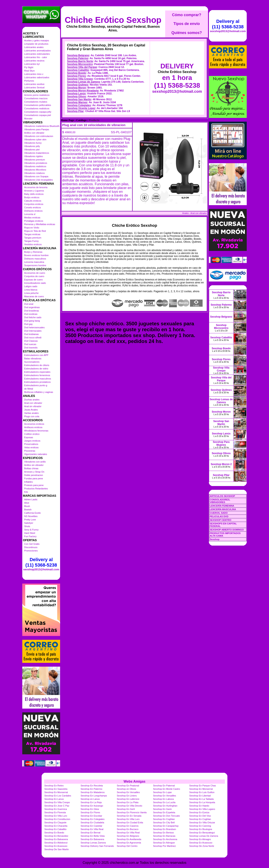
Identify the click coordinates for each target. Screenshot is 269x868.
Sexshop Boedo (77, 73)
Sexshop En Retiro (54, 786)
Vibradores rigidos (33, 156)
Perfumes (29, 81)
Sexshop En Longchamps (94, 796)
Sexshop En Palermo (91, 789)
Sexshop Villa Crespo (80, 79)
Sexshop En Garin (162, 809)
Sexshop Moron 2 (221, 464)
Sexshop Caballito (78, 70)
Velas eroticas (31, 447)
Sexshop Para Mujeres (221, 443)
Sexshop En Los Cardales (58, 796)
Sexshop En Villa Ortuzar (202, 822)
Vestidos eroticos (33, 244)
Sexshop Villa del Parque (82, 67)
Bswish (28, 510)
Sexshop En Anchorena (165, 839)
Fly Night (29, 67)
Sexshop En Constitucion (57, 819)
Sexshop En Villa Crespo (57, 802)
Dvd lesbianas (31, 334)
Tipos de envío (187, 24)
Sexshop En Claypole (55, 822)
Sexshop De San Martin (57, 849)
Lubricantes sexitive (34, 84)
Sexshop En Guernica (56, 809)
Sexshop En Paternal (164, 786)
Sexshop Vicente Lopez (81, 108)
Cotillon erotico (32, 434)
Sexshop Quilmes (78, 85)
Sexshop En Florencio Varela (132, 812)
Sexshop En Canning (200, 826)
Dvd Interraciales (33, 331)
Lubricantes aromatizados (37, 51)
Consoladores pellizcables (38, 105)
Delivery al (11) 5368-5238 (41, 562)
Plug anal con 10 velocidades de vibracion (94, 125)
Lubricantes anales (34, 47)
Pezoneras (30, 451)
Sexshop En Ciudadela (92, 822)
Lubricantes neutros (34, 61)
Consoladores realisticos (37, 108)
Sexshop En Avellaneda (129, 839)
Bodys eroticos (32, 197)
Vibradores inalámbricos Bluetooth (42, 126)
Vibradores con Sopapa (36, 176)
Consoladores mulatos (36, 102)
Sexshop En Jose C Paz (57, 806)
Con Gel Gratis (32, 544)
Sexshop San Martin (79, 99)
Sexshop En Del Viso (200, 816)
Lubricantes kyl (32, 64)
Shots (27, 526)
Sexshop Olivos (76, 96)
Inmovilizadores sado (35, 283)
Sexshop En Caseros (128, 826)
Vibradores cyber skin (35, 139)
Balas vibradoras (33, 358)
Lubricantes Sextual (34, 87)
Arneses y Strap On (34, 472)
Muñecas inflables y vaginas (39, 392)
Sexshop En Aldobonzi (56, 843)
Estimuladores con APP (36, 355)
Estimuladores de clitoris (37, 365)
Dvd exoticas (31, 314)
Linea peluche (31, 293)
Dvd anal (29, 304)
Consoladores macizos (36, 98)
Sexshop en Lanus (90, 799)
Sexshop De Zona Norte (202, 846)
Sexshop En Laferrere (128, 799)
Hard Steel (30, 533)
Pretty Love (30, 520)
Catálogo (81, 120)
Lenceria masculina (34, 262)
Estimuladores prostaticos (37, 382)
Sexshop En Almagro (200, 839)
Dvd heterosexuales (34, 327)
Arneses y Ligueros (34, 191)
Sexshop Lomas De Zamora (204, 836)
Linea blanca (31, 290)
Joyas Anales (31, 410)
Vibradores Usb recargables (38, 180)
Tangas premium (33, 238)
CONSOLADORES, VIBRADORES (220, 501)
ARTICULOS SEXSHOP (222, 496)
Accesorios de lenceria (36, 187)
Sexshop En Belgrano (128, 836)
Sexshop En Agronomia (129, 843)
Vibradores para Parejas (37, 129)
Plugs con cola (32, 416)
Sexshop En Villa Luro (56, 816)
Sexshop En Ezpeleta (164, 812)
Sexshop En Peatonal (128, 786)
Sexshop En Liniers (127, 796)
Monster (28, 119)
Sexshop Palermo (78, 58)
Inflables (28, 482)
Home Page (67, 120)
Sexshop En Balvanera (56, 839)
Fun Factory (30, 536)
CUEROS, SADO (219, 513)
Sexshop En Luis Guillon (202, 792)
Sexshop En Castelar (91, 826)
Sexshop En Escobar (91, 816)
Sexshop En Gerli (126, 809)
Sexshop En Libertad (200, 796)
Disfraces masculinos (35, 259)
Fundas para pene (34, 478)
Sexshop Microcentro (80, 64)
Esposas (29, 437)
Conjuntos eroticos (34, 204)
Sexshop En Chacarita (56, 826)
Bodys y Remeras (33, 252)
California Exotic (32, 513)
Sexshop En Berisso (163, 833)
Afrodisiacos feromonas (36, 431)
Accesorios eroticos (34, 424)
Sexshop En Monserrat (201, 789)
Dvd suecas (30, 344)
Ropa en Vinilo (32, 228)
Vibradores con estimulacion (39, 136)
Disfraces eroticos (33, 211)
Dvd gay (28, 324)
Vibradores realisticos (35, 166)
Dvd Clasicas (31, 341)
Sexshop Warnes (77, 102)
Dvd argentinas (32, 307)
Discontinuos (31, 547)
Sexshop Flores (76, 76)
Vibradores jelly (32, 146)
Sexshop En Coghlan (164, 819)
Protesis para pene (34, 485)
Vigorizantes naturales (36, 454)
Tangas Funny (31, 241)
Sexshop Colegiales (79, 105)
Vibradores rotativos (34, 173)
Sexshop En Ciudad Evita (130, 822)
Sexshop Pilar (75, 111)
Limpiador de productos (36, 44)
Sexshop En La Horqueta (202, 802)
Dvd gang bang (32, 321)
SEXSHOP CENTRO (221, 520)
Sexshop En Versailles (128, 792)
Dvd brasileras (32, 311)
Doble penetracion (34, 475)
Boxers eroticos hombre (36, 255)
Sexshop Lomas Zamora (93, 843)
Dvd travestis (31, 348)
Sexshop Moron (76, 88)
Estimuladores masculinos (38, 379)
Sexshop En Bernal (90, 833)
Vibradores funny (33, 143)
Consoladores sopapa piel (38, 115)
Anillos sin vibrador (34, 465)
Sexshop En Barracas (164, 836)
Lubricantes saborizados (37, 77)
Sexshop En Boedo (54, 833)
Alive (27, 503)
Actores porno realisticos (37, 95)
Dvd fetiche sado (33, 317)
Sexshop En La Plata (128, 802)
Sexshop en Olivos (127, 789)
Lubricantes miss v (34, 74)
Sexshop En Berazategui (202, 833)
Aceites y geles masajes (37, 40)
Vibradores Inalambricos (37, 153)
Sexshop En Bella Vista (92, 836)
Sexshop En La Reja (91, 802)
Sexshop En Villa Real (92, 829)
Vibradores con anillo (35, 462)
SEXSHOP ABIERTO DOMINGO (227, 530)
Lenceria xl (30, 214)
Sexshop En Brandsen (164, 829)
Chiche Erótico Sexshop (113, 20)
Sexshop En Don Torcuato (166, 816)
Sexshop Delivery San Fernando (97, 846)
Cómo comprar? (187, 15)
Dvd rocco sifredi (33, 338)
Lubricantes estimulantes (37, 54)
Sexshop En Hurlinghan (165, 806)
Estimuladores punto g (36, 385)
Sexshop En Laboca (163, 799)
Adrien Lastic (31, 499)
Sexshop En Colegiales (92, 819)
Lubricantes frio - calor (36, 57)
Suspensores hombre (35, 265)
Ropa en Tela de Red (35, 231)
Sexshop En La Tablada (202, 799)
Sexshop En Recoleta (92, 786)
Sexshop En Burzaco (128, 829)
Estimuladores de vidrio (36, 369)
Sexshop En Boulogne (201, 829)
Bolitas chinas (31, 468)
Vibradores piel (32, 150)
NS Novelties (31, 516)
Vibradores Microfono (35, 170)
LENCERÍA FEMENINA (222, 506)
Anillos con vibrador (34, 133)
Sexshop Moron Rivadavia (83, 91)
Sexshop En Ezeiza (199, 812)
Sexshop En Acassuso (201, 843)
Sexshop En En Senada (129, 816)
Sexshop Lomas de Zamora (83, 82)
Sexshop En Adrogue (164, 843)
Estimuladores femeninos (37, 375)
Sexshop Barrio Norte (80, 61)
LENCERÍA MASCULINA (223, 509)
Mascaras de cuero (34, 296)
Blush (27, 506)
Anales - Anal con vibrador (194, 213)
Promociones (31, 551)
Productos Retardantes (36, 489)
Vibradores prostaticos (36, 163)
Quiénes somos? (187, 33)
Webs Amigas (134, 781)
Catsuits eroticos (33, 201)
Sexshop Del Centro (127, 846)
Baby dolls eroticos (34, 194)
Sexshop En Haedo (199, 806)
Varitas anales (31, 413)
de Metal (29, 389)
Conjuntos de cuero (34, 276)
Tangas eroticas (32, 234)
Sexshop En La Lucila (164, 802)
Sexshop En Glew (90, 809)
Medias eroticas (32, 218)
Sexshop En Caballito (55, 829)
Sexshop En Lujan (162, 792)
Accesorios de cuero (35, 273)
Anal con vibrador (33, 403)
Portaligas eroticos (34, 221)
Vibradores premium (35, 160)
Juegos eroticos (32, 441)
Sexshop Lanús (76, 94)
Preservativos (31, 444)
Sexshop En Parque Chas (203, 786)
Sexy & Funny (31, 530)
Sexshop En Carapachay (166, 826)
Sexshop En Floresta (55, 812)
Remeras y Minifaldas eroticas (40, 224)
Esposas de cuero (33, 280)
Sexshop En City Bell (164, 822)
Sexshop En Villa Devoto (130, 806)
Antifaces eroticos (33, 427)
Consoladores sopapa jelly (38, 112)
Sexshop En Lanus (54, 799)
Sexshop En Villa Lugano (202, 809)
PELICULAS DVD (219, 516)
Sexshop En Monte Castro (166, 789)
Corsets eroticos (32, 207)
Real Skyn (29, 71)
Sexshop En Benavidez (56, 836)
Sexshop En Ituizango (92, 806)
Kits (26, 492)
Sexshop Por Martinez (164, 846)
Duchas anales (32, 400)
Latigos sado (31, 286)
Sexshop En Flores (90, 812)
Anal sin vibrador (33, 406)
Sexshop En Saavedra (56, 789)
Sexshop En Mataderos (92, 792)
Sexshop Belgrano (78, 55)
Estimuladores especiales (37, 372)
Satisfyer (29, 523)
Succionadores (32, 362)
